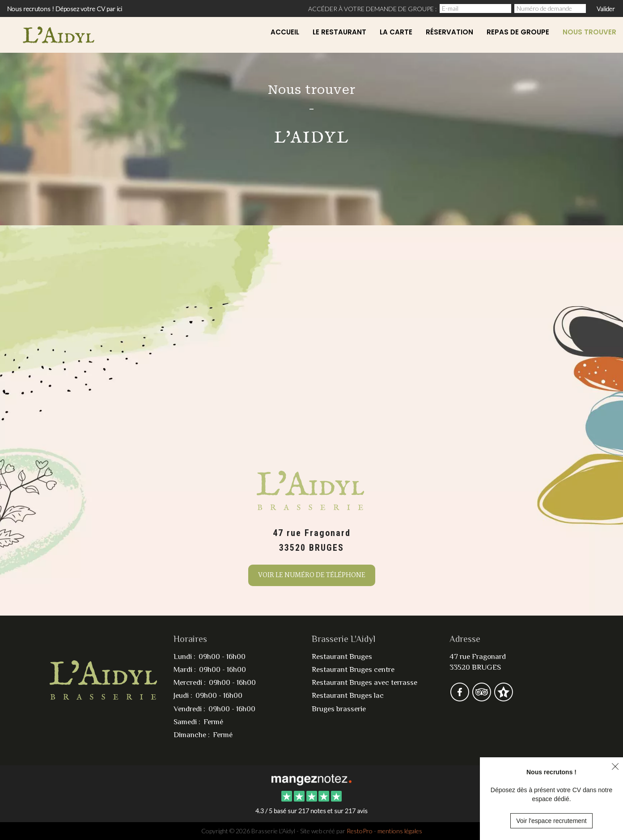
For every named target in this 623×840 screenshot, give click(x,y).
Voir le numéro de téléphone (312, 575)
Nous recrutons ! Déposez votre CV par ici (65, 9)
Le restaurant (339, 32)
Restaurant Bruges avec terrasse (364, 682)
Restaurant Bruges (342, 656)
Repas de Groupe (518, 32)
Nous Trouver (589, 32)
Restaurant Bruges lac (348, 695)
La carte (396, 32)
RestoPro (360, 831)
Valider (606, 9)
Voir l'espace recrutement (551, 821)
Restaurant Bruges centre (353, 669)
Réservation (449, 32)
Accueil (285, 32)
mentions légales (400, 831)
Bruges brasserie (339, 709)
